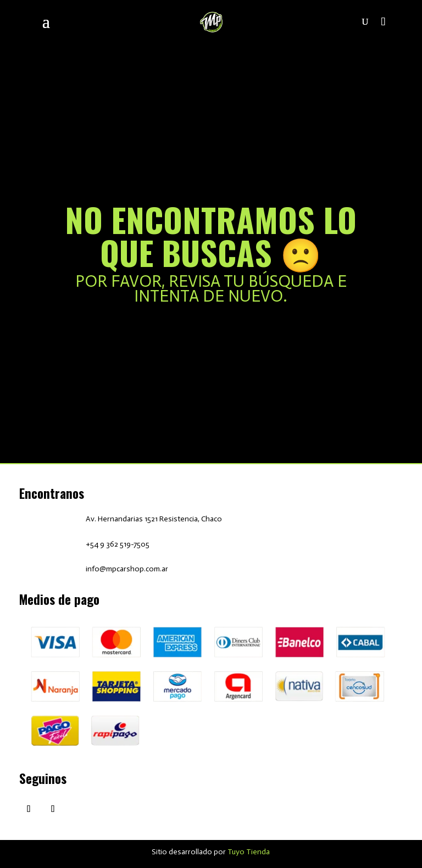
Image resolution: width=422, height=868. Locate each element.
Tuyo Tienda (249, 852)
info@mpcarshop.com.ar (127, 569)
